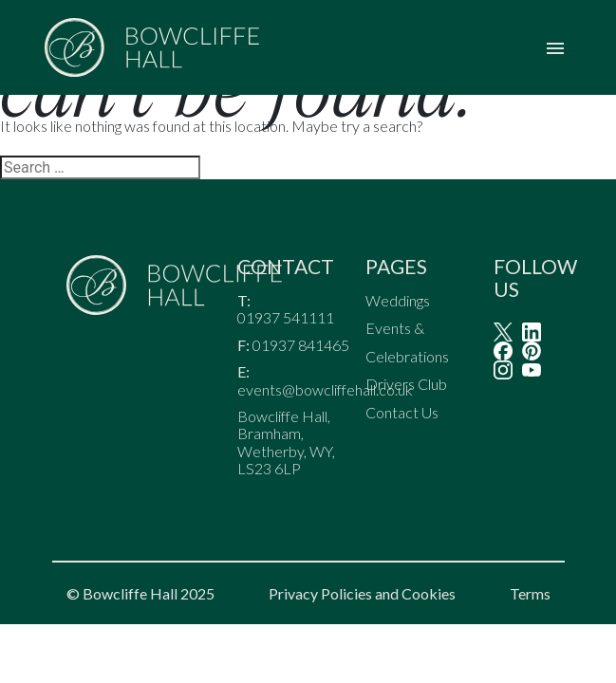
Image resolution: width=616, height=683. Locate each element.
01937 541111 (287, 318)
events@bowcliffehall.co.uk (325, 390)
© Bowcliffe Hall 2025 (140, 593)
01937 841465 (301, 345)
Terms (530, 593)
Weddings (398, 300)
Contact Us (402, 412)
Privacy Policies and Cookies (362, 593)
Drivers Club (406, 385)
